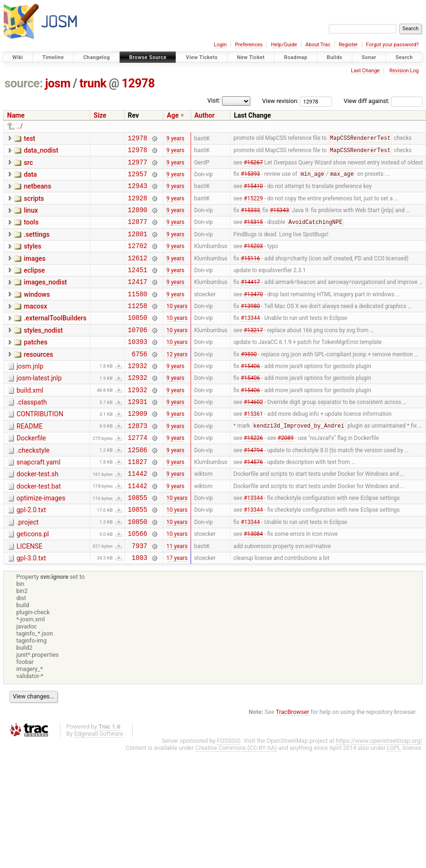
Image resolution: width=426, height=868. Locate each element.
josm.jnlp (30, 393)
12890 (138, 219)
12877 (138, 233)
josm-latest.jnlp (39, 406)
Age (173, 115)
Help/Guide (284, 45)
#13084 (253, 582)
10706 (138, 354)
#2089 (286, 474)
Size (100, 115)
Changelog (96, 57)
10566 (138, 581)
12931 (138, 434)
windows (37, 313)
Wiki (18, 57)
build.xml (30, 420)
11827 (138, 501)
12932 (138, 394)
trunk (93, 83)
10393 (138, 367)
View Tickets (201, 57)
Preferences (249, 45)
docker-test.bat (39, 527)
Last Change (365, 71)
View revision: (280, 101)
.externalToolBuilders (55, 339)
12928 (138, 206)
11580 (138, 314)
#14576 (253, 501)
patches (35, 366)
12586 (138, 488)
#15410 (253, 193)
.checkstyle (33, 487)
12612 (138, 273)
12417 (138, 300)
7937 (140, 595)
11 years (177, 595)
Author (205, 115)
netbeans (37, 192)
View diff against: (383, 101)
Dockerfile (31, 473)
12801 (138, 246)
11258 (138, 327)
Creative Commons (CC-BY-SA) (236, 799)
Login (220, 45)
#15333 (251, 220)
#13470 (253, 313)
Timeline (53, 57)
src (28, 165)
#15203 (253, 260)
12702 (138, 260)
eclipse (34, 286)
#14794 (253, 488)
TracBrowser (293, 763)
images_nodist (45, 299)
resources (38, 380)
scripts (34, 206)
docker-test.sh (38, 514)
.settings (36, 246)
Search (404, 57)
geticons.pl (33, 581)
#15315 (253, 233)
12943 (138, 193)
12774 (138, 474)
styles (32, 259)
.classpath (32, 433)
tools (31, 232)
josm (58, 83)
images (34, 273)
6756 (140, 381)
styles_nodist (43, 353)
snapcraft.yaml (38, 500)
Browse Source (148, 57)
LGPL (394, 799)
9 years (175, 139)
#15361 (253, 447)
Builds (335, 57)
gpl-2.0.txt (31, 554)
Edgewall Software (99, 785)
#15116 (251, 273)
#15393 (251, 180)
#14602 (253, 434)
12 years (177, 380)
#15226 (253, 474)
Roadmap (296, 57)
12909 (138, 447)
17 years (177, 608)
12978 (138, 83)
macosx (35, 326)
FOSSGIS (229, 792)
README (30, 460)
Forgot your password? (392, 45)
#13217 (253, 353)
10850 (138, 340)
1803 (140, 608)
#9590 (249, 380)
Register (348, 45)
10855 (138, 541)
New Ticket (251, 57)
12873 (138, 461)
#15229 (253, 206)
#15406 (251, 394)
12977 (138, 166)
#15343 (279, 220)
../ (20, 126)
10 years (177, 327)
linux (31, 219)
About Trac (318, 45)
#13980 (251, 327)
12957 (138, 179)
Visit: (214, 100)
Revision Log (404, 71)
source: (24, 83)
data (30, 179)
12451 (138, 287)
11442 (138, 514)
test (29, 138)
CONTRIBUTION (40, 447)
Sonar (369, 57)
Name (16, 115)
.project (28, 567)
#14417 (251, 300)
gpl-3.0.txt (31, 608)
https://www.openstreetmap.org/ (379, 792)
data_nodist (41, 152)
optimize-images (41, 541)
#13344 (251, 340)
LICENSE (30, 594)
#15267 (253, 166)
